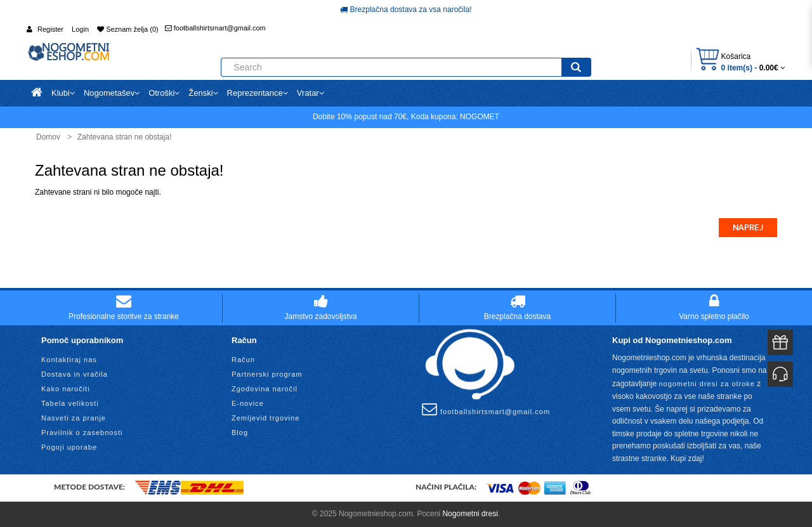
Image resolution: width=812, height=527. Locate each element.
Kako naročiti (66, 389)
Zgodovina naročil (265, 389)
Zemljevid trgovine (265, 418)
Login (80, 29)
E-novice (248, 403)
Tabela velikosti (70, 403)
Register (50, 29)
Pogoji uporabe (69, 447)
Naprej (748, 228)
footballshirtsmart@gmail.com (215, 28)
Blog (240, 433)
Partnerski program (267, 374)
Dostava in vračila (75, 374)
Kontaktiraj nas (69, 360)
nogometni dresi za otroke (707, 384)
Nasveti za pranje (74, 418)
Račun (243, 360)
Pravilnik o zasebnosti (82, 433)
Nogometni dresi (470, 514)
